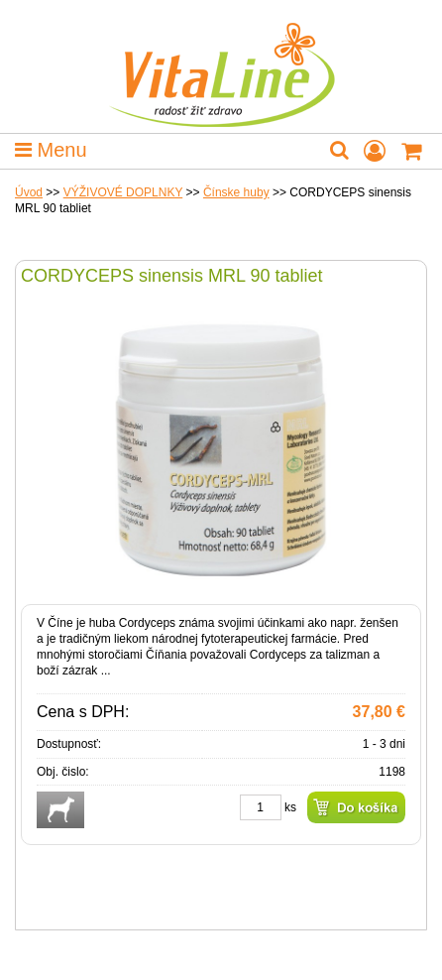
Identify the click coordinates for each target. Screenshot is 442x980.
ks (290, 807)
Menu (51, 150)
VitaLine (221, 63)
